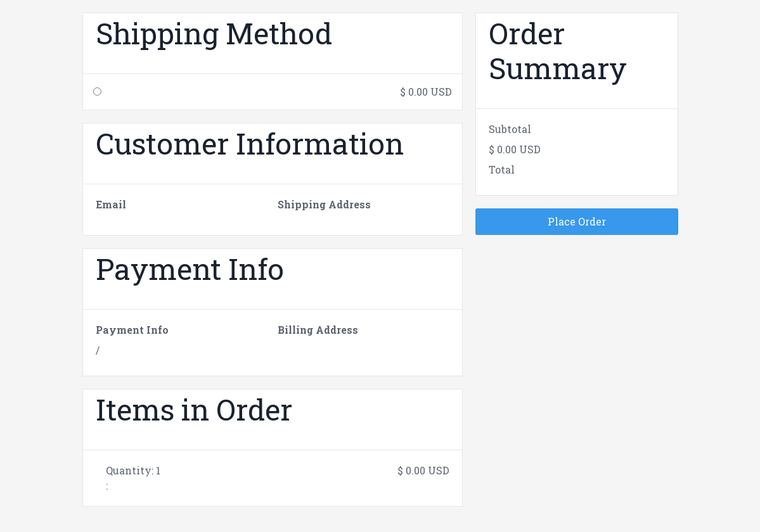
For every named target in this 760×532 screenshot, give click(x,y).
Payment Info (132, 330)
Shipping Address (324, 204)
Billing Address (318, 330)
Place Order (577, 221)
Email (111, 204)
